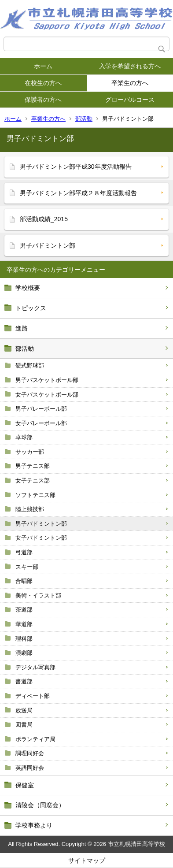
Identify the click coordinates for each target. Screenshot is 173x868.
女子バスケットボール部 (47, 395)
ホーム (43, 66)
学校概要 (28, 288)
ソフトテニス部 (35, 495)
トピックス (31, 308)
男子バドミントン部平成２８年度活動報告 (78, 193)
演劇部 (24, 653)
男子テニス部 (33, 466)
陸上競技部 (30, 509)
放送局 (24, 710)
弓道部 (24, 552)
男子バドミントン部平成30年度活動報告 (76, 167)
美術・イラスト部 (38, 595)
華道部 (24, 624)
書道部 (24, 681)
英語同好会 (30, 768)
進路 (22, 328)
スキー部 (27, 567)
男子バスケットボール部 (47, 380)
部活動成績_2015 (44, 219)
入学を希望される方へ (130, 66)
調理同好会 (30, 753)
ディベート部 (33, 696)
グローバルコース (130, 100)
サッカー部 (30, 452)
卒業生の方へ (130, 83)
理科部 (24, 639)
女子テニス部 (33, 480)
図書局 (24, 725)
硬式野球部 (30, 365)
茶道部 (24, 610)
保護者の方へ (43, 100)
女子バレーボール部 (41, 423)
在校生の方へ (43, 83)
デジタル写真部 (35, 667)
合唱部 (24, 581)
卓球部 (24, 437)
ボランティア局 (35, 739)
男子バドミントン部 (41, 524)
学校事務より (34, 825)
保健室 (25, 785)
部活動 (84, 119)
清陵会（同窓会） (40, 805)
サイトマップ (87, 861)
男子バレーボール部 (41, 409)
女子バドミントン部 (41, 538)
